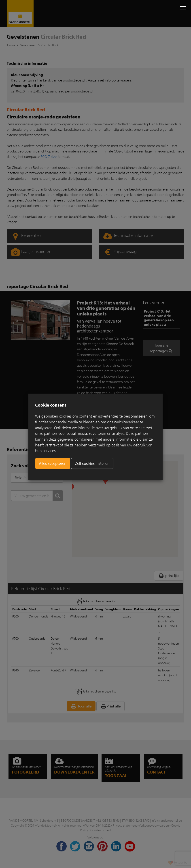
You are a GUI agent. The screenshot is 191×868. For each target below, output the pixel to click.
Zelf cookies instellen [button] (92, 463)
